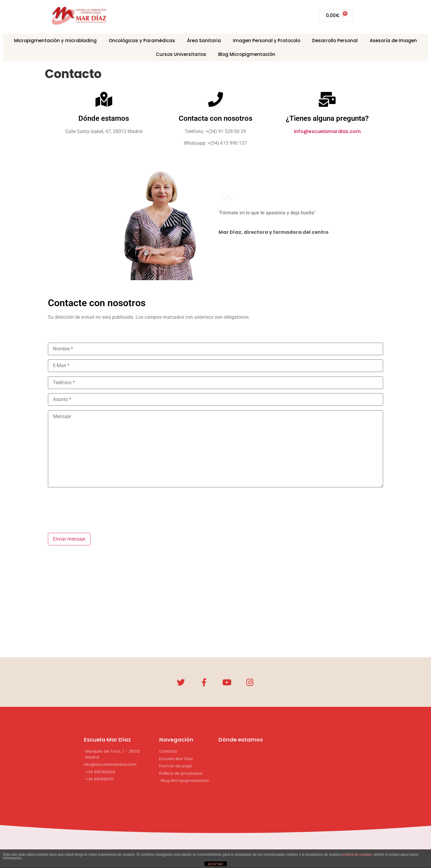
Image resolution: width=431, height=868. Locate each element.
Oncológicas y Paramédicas (142, 41)
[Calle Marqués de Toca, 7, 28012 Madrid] (215, 609)
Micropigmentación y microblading (55, 41)
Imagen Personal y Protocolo (267, 41)
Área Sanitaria (204, 41)
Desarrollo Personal (335, 41)
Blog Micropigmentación (247, 54)
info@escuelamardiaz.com (327, 131)
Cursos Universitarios (181, 54)
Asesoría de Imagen (393, 41)
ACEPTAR (215, 864)
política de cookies (357, 855)
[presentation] (93, 505)
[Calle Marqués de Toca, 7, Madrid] (282, 793)
